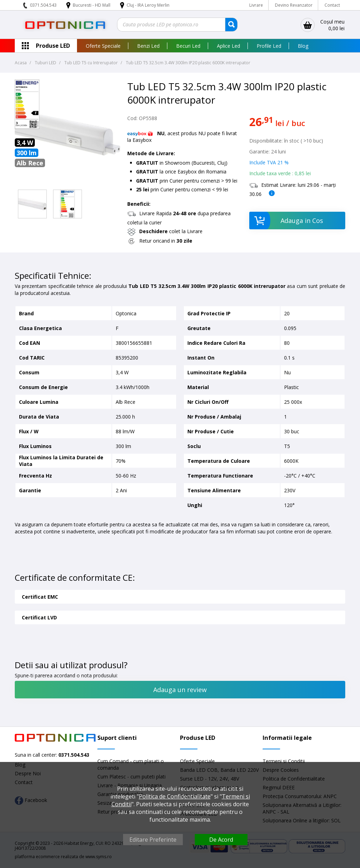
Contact (332, 5)
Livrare (256, 5)
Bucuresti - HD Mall (92, 5)
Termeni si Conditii (284, 761)
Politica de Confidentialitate (175, 796)
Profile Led (269, 46)
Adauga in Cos (286, 221)
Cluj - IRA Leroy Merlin (148, 5)
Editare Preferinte (153, 840)
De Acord (221, 840)
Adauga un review (180, 690)
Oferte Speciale (103, 46)
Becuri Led (188, 46)
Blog (303, 46)
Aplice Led (229, 46)
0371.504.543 (43, 5)
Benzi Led (148, 46)
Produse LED (53, 46)
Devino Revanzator (294, 5)
